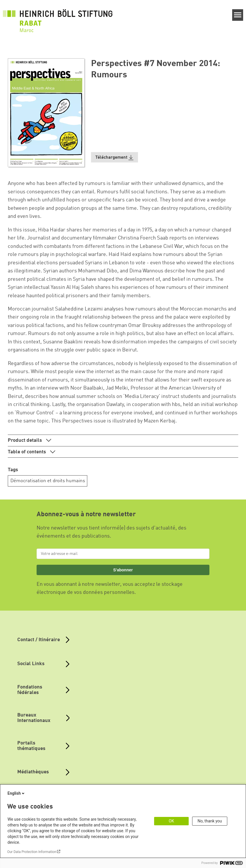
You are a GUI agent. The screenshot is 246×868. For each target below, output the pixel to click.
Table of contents (28, 452)
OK (171, 821)
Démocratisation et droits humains (48, 481)
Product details (25, 440)
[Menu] (238, 15)
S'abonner (123, 570)
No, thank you (210, 821)
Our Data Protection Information (32, 852)
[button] (115, 157)
